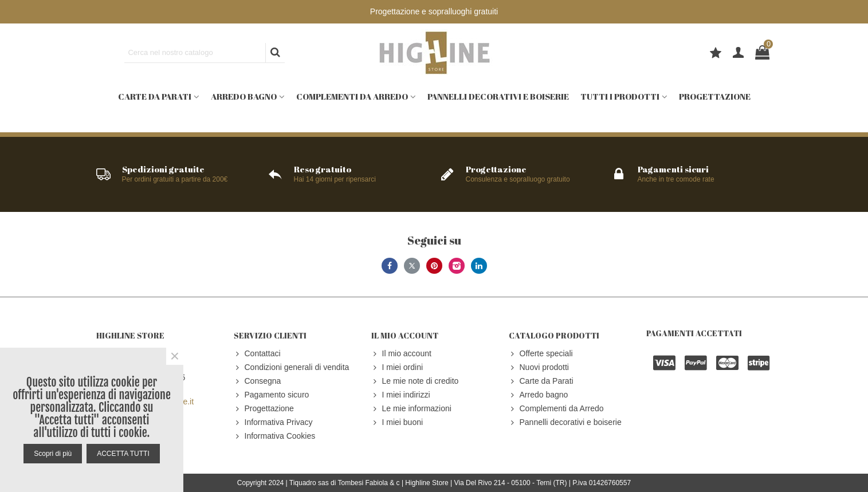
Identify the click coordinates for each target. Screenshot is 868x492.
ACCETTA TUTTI (123, 454)
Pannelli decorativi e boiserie (498, 96)
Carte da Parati (155, 96)
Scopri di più (53, 454)
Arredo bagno (244, 96)
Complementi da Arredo (352, 96)
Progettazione (715, 96)
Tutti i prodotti (620, 96)
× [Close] (175, 356)
